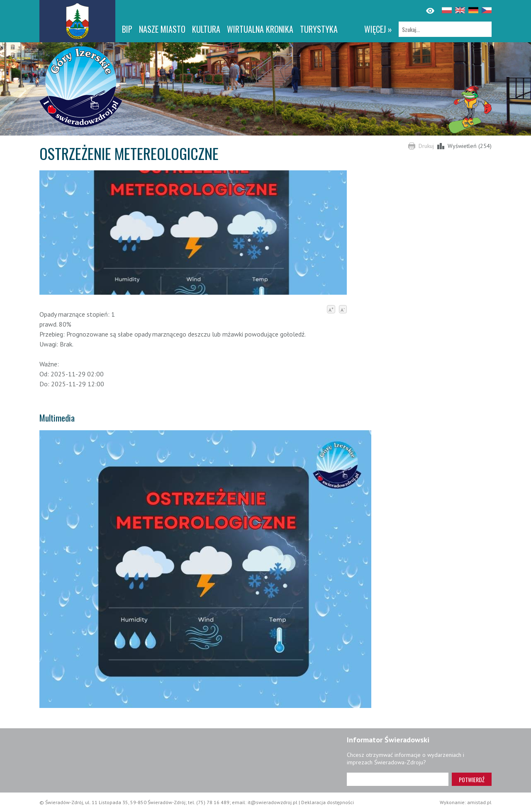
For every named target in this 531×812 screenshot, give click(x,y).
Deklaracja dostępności (328, 802)
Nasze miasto (162, 29)
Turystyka (319, 29)
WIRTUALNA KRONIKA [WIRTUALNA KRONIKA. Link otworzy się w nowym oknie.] (260, 29)
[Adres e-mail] (398, 779)
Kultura (206, 29)
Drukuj (426, 146)
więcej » (378, 29)
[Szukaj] (445, 29)
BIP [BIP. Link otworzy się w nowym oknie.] (127, 29)
